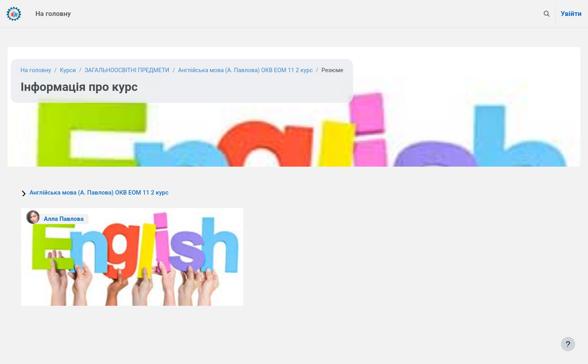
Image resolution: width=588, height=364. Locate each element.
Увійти (571, 14)
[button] (547, 14)
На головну (51, 71)
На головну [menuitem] (53, 14)
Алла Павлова (79, 219)
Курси (84, 71)
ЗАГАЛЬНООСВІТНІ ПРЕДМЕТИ (145, 71)
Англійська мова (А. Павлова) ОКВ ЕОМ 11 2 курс (266, 71)
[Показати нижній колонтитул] (568, 344)
